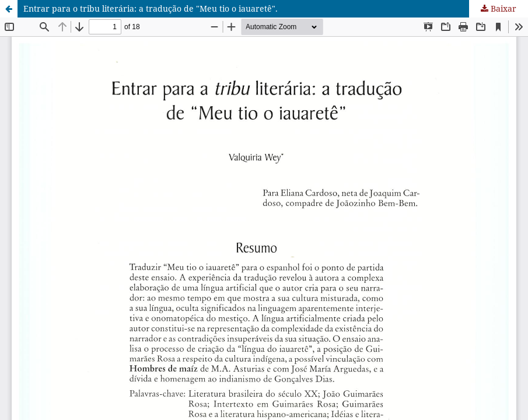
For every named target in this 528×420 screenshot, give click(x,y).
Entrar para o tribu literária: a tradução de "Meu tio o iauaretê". (151, 8)
